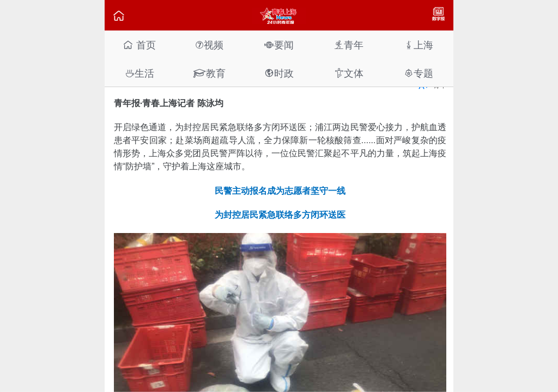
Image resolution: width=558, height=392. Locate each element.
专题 (418, 73)
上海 (418, 45)
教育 (209, 73)
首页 (139, 45)
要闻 (279, 45)
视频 (209, 45)
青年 (349, 45)
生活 (139, 73)
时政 (279, 73)
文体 (349, 73)
